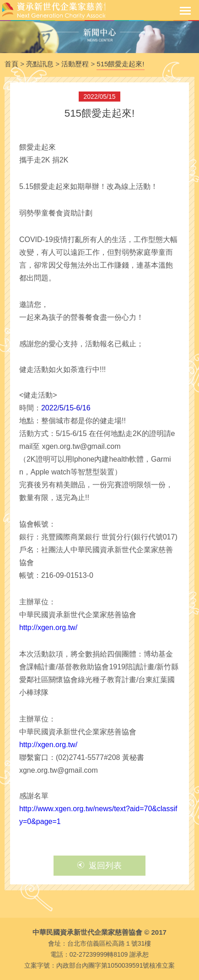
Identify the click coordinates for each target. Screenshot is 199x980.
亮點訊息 (40, 64)
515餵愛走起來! (120, 64)
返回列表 (99, 866)
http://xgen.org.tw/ (48, 627)
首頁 (11, 64)
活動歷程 (75, 64)
